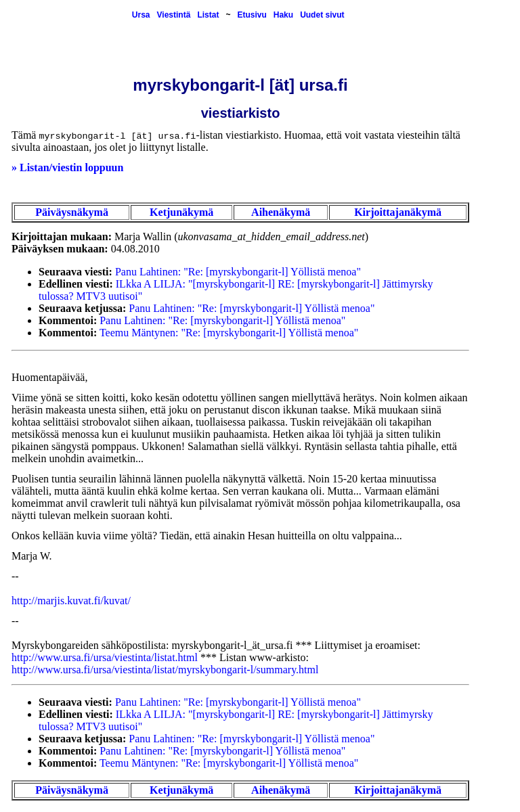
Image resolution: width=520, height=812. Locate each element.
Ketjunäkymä (181, 212)
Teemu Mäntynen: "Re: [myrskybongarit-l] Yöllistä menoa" (229, 333)
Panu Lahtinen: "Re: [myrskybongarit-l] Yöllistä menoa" (238, 272)
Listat (208, 15)
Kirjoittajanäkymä (398, 212)
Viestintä (174, 15)
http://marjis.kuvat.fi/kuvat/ (71, 601)
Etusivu (252, 15)
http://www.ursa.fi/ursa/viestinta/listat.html (105, 657)
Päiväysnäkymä (72, 212)
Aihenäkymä (281, 212)
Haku (283, 15)
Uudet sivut (322, 15)
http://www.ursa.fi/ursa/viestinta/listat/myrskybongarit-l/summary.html (165, 670)
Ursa (141, 15)
